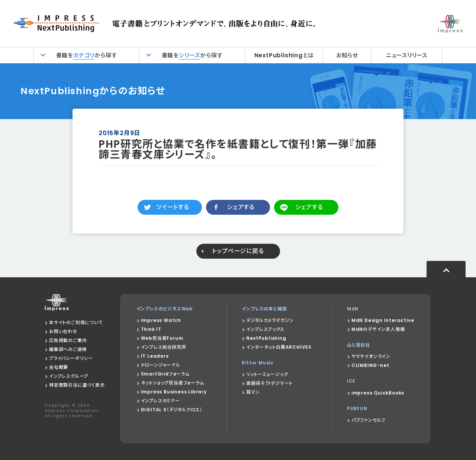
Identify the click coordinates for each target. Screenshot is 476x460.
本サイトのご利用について (76, 322)
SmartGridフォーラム (165, 374)
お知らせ (347, 55)
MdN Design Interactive (383, 320)
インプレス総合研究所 (164, 347)
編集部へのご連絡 (68, 349)
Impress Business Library (174, 392)
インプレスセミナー (160, 401)
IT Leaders (155, 356)
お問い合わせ (63, 331)
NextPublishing (266, 338)
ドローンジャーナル (161, 365)
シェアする (241, 207)
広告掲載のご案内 (68, 340)
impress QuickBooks (378, 393)
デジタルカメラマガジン (270, 320)
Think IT (151, 329)
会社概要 (59, 367)
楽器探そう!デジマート (269, 383)
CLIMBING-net (370, 365)
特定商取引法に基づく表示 (77, 385)
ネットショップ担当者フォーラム (173, 383)
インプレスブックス (265, 329)
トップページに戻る (238, 251)
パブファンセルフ (368, 420)
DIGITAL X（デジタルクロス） (172, 410)
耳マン (253, 392)
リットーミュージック (267, 374)
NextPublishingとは (284, 55)
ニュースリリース (407, 55)
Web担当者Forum (162, 338)
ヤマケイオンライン (371, 356)
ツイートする (173, 207)
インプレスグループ (69, 376)
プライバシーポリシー (71, 358)
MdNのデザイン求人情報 (378, 329)
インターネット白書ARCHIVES (279, 347)
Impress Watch (161, 320)
